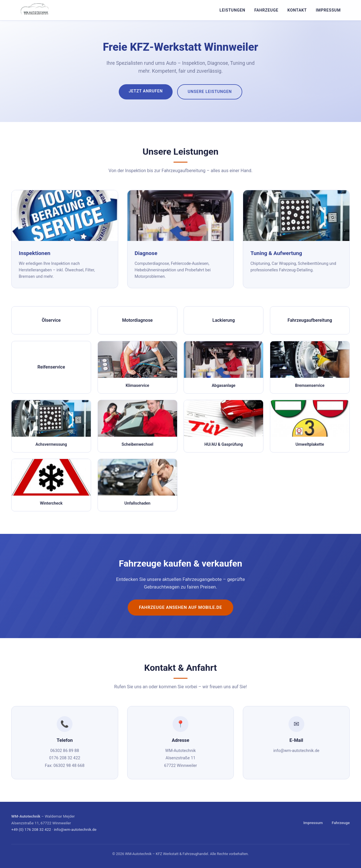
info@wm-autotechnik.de (296, 752)
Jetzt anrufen (146, 91)
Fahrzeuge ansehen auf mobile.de (181, 607)
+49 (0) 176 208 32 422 (31, 829)
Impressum (328, 10)
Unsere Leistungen (210, 92)
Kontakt (297, 10)
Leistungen (232, 10)
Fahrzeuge (266, 10)
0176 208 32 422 (65, 760)
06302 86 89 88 (65, 752)
